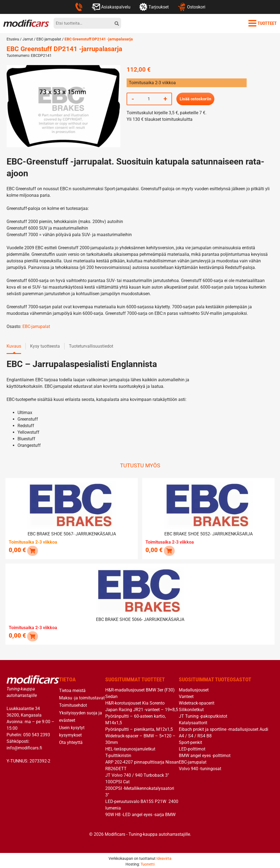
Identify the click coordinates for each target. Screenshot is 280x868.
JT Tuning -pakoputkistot (203, 714)
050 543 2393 (37, 733)
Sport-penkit (190, 741)
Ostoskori (191, 7)
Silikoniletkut (191, 708)
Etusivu (13, 39)
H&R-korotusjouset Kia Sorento (135, 701)
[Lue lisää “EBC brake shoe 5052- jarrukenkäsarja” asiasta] (169, 550)
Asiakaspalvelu (111, 7)
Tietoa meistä (72, 689)
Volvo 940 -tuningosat (200, 767)
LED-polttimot (192, 747)
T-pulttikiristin (118, 754)
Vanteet (186, 695)
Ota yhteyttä (71, 741)
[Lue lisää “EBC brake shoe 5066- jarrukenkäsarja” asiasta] (32, 634)
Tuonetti (148, 862)
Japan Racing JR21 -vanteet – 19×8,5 (142, 708)
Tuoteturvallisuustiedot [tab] (91, 346)
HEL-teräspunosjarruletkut (130, 747)
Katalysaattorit (193, 721)
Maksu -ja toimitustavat (82, 696)
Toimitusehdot (73, 703)
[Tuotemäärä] (149, 99)
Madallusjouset (194, 688)
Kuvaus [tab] (14, 346)
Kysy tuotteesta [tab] (45, 346)
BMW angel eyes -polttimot (205, 754)
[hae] (117, 23)
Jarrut (28, 39)
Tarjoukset (154, 7)
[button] (32, 550)
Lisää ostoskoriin (196, 99)
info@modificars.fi (24, 746)
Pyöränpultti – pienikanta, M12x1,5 (139, 727)
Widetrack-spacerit (197, 701)
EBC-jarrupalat (49, 39)
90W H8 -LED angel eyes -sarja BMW (140, 813)
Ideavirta (164, 857)
